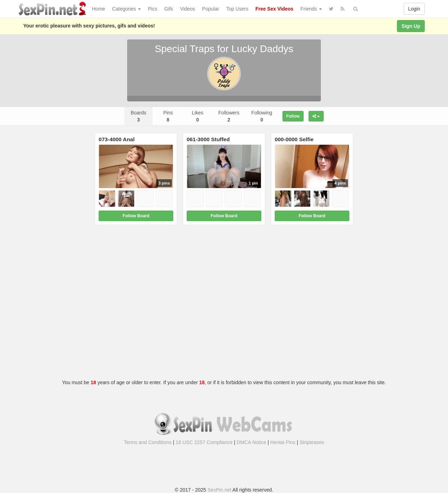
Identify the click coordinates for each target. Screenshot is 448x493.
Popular (211, 9)
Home (98, 9)
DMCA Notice (251, 442)
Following (262, 116)
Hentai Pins (283, 442)
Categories (126, 9)
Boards (138, 116)
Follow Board (136, 216)
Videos (188, 9)
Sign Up (411, 26)
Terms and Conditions (148, 442)
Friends (311, 9)
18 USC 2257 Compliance (204, 442)
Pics (153, 9)
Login (414, 9)
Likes (198, 116)
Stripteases (312, 442)
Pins (168, 116)
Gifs (169, 9)
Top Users (237, 9)
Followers (229, 116)
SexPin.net (219, 490)
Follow (293, 116)
